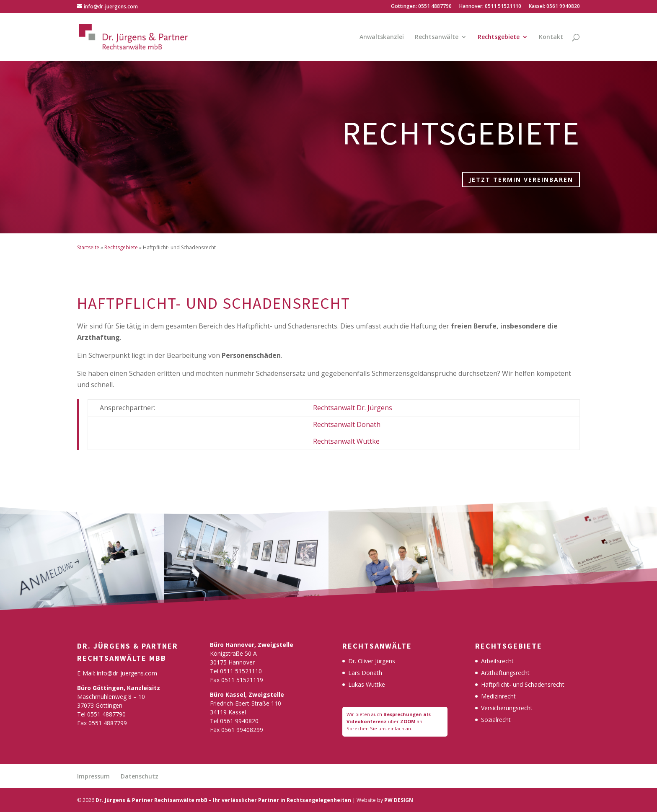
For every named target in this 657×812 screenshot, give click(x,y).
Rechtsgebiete (499, 37)
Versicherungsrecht (507, 708)
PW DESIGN (399, 800)
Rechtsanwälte (437, 37)
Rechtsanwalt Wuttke (346, 441)
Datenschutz (140, 776)
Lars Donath (365, 673)
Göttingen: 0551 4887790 (421, 7)
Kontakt (551, 37)
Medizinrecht (498, 696)
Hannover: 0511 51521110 (490, 7)
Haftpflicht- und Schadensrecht (523, 684)
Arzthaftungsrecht (505, 673)
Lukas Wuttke (367, 684)
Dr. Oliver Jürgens (372, 661)
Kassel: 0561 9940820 (554, 7)
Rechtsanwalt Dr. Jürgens (353, 408)
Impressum (93, 776)
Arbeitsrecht (497, 661)
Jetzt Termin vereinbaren (521, 180)
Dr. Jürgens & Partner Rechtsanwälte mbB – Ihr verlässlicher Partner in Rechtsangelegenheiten (223, 800)
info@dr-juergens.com (127, 673)
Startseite (88, 247)
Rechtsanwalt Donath (347, 424)
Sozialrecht (496, 720)
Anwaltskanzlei (382, 37)
